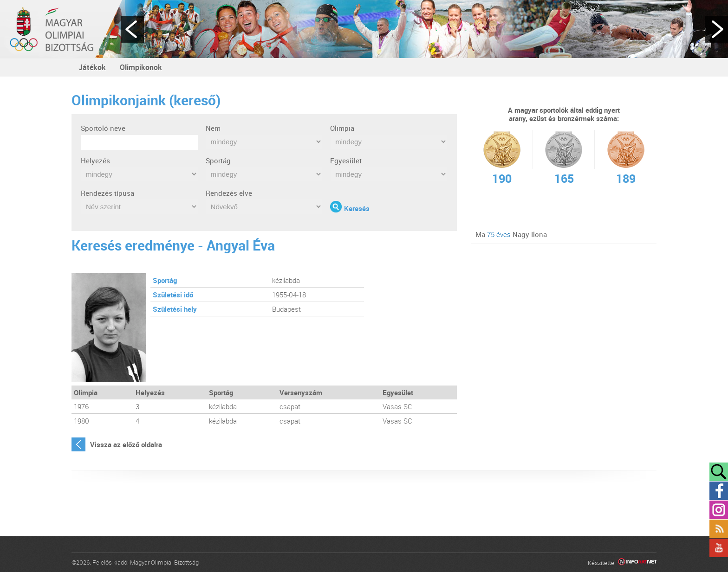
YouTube (719, 548)
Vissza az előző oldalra (126, 444)
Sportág (218, 161)
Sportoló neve (103, 128)
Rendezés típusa (107, 193)
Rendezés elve (229, 193)
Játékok (92, 67)
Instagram (719, 510)
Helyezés (95, 161)
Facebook (719, 491)
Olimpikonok (141, 67)
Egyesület (346, 161)
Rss (719, 529)
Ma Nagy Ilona (511, 234)
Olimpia (342, 128)
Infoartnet (637, 563)
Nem (213, 128)
